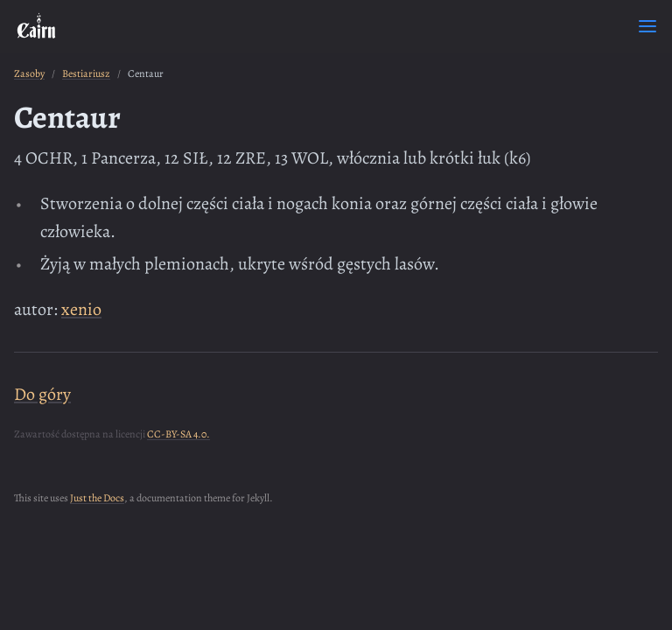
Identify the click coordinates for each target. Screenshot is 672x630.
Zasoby (29, 73)
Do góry (42, 394)
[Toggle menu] (647, 26)
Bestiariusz (86, 73)
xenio (81, 309)
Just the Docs (97, 498)
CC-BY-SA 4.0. (178, 434)
